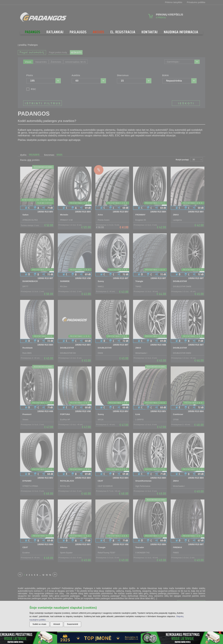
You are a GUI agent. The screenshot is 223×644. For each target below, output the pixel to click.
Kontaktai (150, 32)
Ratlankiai (55, 32)
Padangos (33, 32)
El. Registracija (123, 32)
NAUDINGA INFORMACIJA (181, 32)
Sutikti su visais (39, 624)
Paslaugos (78, 32)
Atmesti (57, 624)
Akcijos (98, 32)
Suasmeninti (72, 624)
